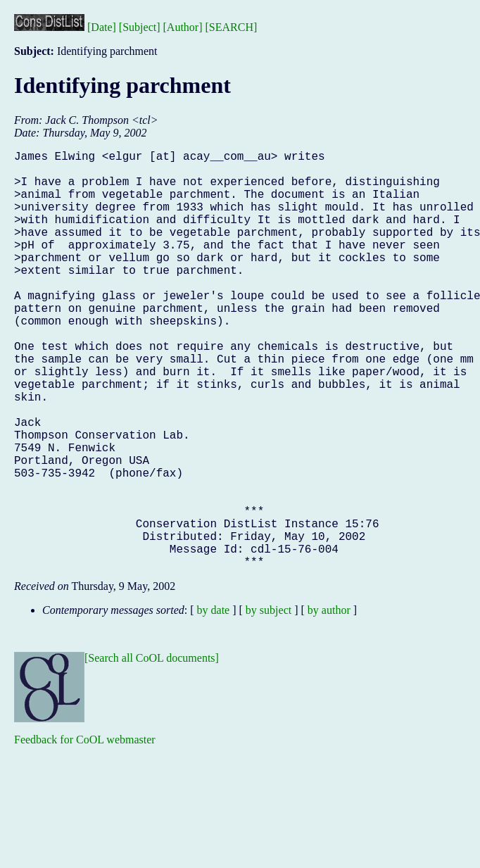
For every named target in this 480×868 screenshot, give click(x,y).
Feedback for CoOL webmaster (85, 832)
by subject (269, 703)
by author (329, 703)
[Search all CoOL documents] (152, 751)
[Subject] (140, 27)
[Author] (183, 27)
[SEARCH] (232, 27)
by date (214, 703)
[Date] (102, 27)
